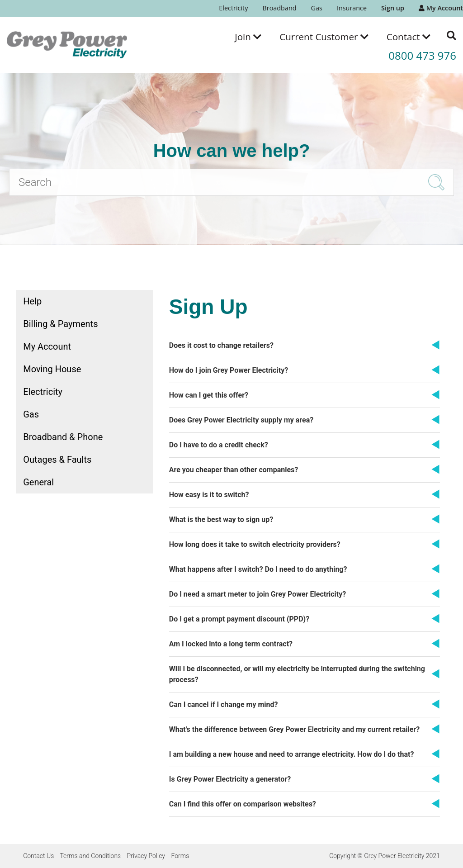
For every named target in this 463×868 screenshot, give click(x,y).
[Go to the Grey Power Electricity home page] (67, 45)
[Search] (231, 182)
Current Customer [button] (324, 37)
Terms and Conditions (90, 856)
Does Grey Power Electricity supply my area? (241, 420)
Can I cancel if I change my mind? (224, 704)
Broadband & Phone (63, 437)
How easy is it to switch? (209, 495)
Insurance (352, 8)
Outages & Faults (57, 460)
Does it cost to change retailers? (221, 345)
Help (32, 301)
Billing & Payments (60, 324)
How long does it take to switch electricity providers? (255, 544)
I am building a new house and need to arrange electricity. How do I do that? (292, 754)
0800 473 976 (422, 55)
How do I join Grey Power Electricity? (229, 370)
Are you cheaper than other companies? (234, 470)
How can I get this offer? (209, 395)
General (38, 482)
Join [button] (248, 37)
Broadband (279, 8)
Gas (317, 8)
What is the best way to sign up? (221, 519)
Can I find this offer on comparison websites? (243, 804)
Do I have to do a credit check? (219, 445)
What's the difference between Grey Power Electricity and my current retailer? (294, 729)
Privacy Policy (146, 856)
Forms (180, 856)
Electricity (233, 8)
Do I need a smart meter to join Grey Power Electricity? (257, 594)
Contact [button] (409, 37)
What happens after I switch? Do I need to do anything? (258, 569)
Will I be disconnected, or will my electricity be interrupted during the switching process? (297, 674)
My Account (441, 8)
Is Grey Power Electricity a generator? (230, 779)
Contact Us (38, 856)
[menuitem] (233, 8)
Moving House (52, 369)
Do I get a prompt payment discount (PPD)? (239, 619)
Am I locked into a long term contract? (231, 644)
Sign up (393, 8)
